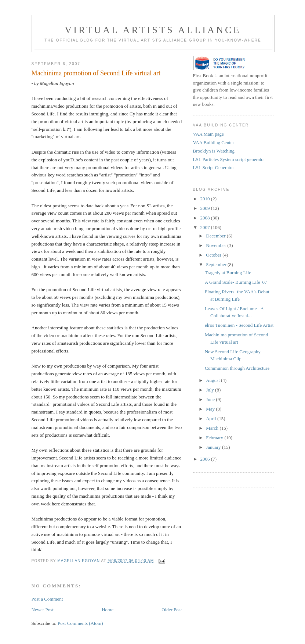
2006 (206, 459)
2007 (206, 227)
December (216, 236)
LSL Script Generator (214, 167)
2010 (206, 199)
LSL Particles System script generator (229, 159)
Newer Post (43, 610)
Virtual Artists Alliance (153, 30)
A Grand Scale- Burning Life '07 (236, 282)
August (213, 380)
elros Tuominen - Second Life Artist (239, 325)
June (211, 399)
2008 (206, 218)
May (211, 409)
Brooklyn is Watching (214, 151)
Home (108, 610)
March (213, 428)
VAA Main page (208, 134)
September (217, 264)
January (214, 447)
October (214, 255)
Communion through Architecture (237, 368)
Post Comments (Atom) (80, 623)
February (215, 438)
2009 (206, 208)
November (217, 245)
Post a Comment (47, 599)
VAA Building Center (214, 142)
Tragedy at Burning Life (228, 273)
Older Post (172, 610)
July (210, 390)
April (212, 418)
